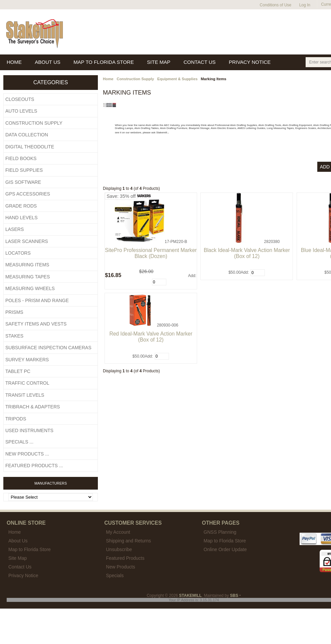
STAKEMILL (190, 596)
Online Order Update (225, 549)
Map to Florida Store (225, 541)
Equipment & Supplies (178, 79)
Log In (305, 5)
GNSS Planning (220, 532)
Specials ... (19, 442)
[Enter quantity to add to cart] (159, 282)
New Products (120, 567)
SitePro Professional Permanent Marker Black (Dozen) (151, 253)
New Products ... (27, 454)
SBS (234, 596)
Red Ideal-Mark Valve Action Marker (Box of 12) (151, 337)
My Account (118, 532)
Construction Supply (135, 79)
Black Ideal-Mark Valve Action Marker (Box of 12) (247, 253)
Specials (115, 575)
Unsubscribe (119, 549)
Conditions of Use (276, 5)
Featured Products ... (34, 466)
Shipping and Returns (128, 541)
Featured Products (125, 558)
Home (108, 79)
